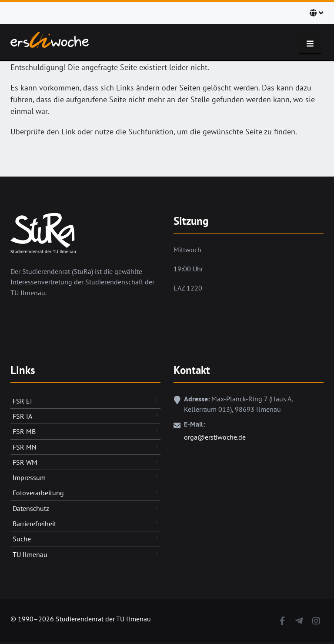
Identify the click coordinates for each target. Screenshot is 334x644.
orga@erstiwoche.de (215, 437)
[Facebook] (282, 619)
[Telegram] (299, 619)
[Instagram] (316, 619)
